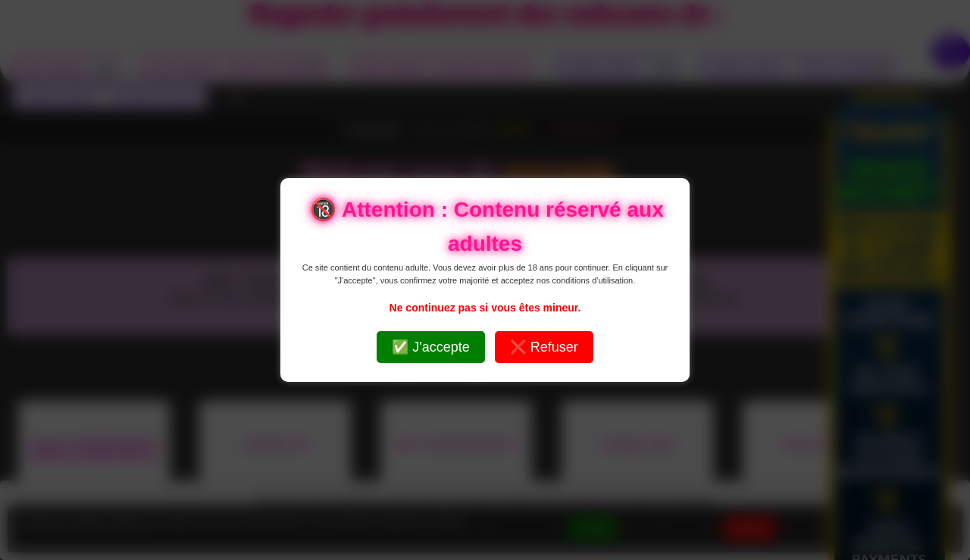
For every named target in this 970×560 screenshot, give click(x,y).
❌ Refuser (544, 347)
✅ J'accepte (430, 347)
